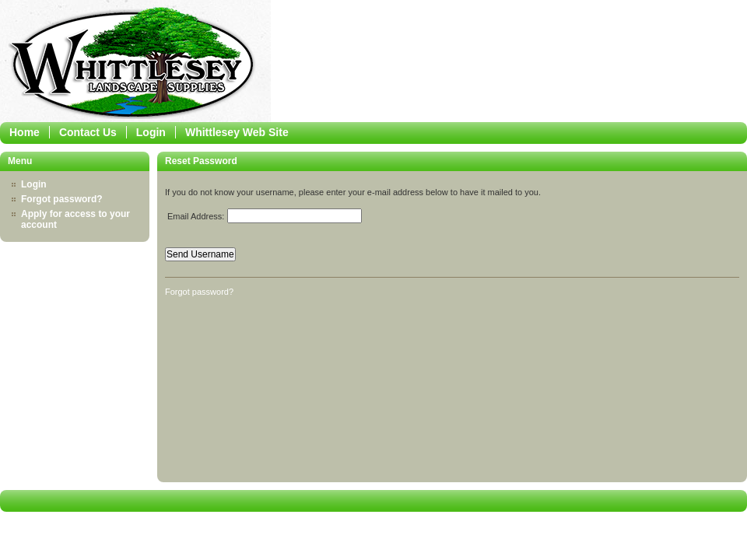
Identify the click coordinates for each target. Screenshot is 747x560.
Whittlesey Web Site (237, 132)
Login (151, 132)
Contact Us (88, 132)
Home (25, 132)
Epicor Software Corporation (135, 65)
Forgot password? (62, 199)
